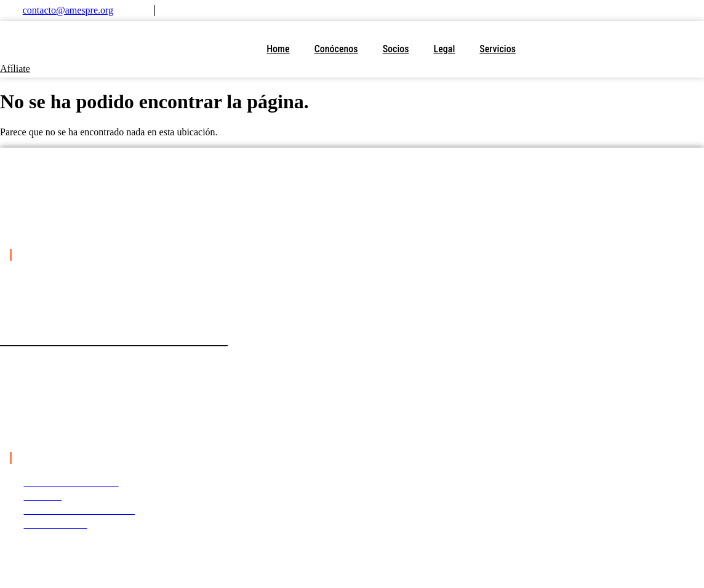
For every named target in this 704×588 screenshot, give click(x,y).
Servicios (498, 49)
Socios (396, 49)
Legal (445, 49)
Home (278, 49)
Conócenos (336, 49)
